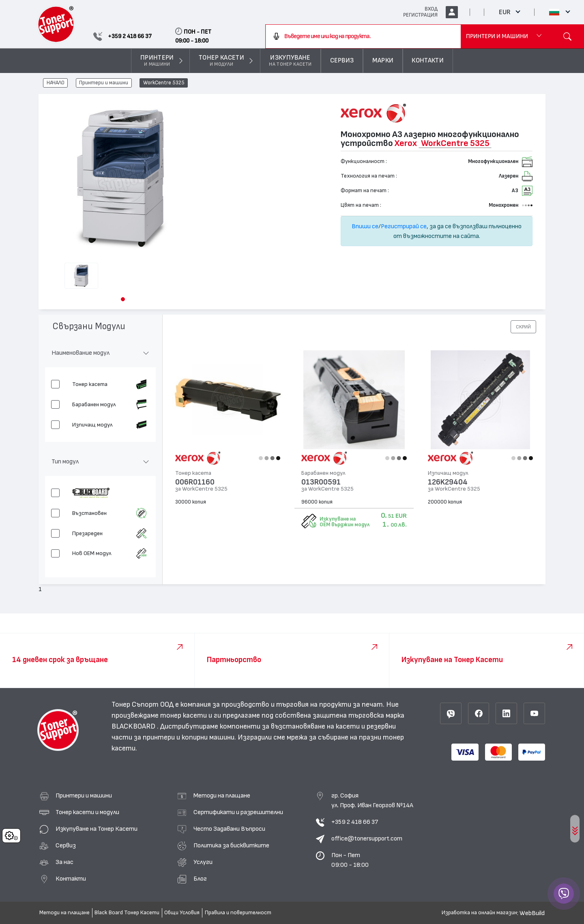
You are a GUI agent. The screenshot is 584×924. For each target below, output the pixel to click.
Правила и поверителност (238, 913)
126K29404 (448, 482)
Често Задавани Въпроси (229, 829)
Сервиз (66, 845)
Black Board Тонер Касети (127, 913)
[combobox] (363, 36)
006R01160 (195, 482)
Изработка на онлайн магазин (479, 913)
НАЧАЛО (56, 83)
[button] (123, 299)
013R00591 (321, 482)
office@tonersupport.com (367, 838)
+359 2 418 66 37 (355, 822)
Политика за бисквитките (231, 845)
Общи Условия (182, 913)
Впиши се (365, 226)
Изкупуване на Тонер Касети (97, 829)
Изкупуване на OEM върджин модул (345, 522)
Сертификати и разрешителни (238, 812)
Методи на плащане (222, 795)
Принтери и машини (104, 83)
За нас (64, 862)
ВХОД (431, 9)
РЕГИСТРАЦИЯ (420, 15)
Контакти (71, 879)
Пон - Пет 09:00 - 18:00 (350, 860)
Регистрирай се (404, 226)
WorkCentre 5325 (164, 83)
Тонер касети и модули (87, 812)
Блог (200, 879)
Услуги (203, 862)
